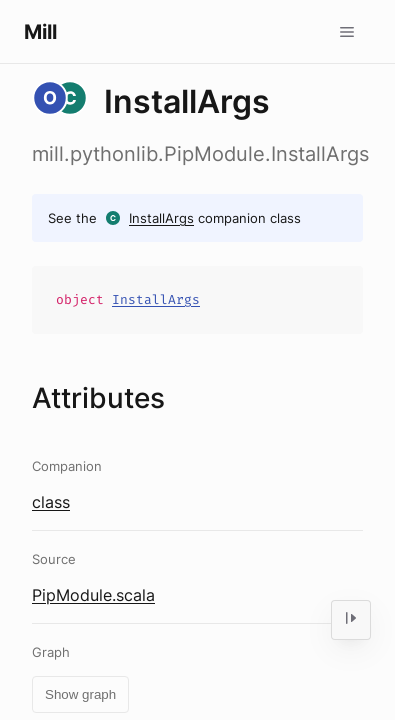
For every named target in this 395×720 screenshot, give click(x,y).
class (51, 502)
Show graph (80, 694)
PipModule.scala (93, 595)
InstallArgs (161, 218)
